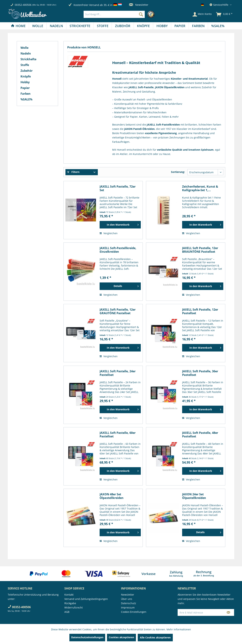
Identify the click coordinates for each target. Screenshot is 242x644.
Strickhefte (28, 59)
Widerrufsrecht (74, 608)
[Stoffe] (103, 26)
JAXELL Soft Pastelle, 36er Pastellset (200, 373)
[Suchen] (141, 14)
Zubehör (27, 71)
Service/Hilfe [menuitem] (219, 5)
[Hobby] (162, 26)
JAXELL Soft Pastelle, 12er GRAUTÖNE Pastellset (118, 311)
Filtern (73, 172)
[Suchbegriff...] (114, 14)
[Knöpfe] (143, 26)
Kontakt (69, 595)
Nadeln (26, 53)
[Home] (18, 26)
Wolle (24, 48)
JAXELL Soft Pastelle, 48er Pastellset (200, 435)
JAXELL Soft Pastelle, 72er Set (118, 188)
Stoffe (25, 65)
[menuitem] (120, 14)
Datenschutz (129, 603)
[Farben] (198, 26)
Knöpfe (26, 76)
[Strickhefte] (80, 26)
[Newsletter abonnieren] (228, 612)
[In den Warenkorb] (120, 225)
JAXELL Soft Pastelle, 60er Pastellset (118, 435)
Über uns (127, 599)
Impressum (128, 608)
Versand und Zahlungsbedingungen (86, 599)
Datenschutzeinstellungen (87, 637)
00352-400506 (23, 5)
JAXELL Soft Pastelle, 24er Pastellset (118, 373)
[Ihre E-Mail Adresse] (200, 612)
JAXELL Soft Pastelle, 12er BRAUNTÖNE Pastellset (200, 250)
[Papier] (180, 26)
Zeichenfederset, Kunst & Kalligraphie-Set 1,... (200, 188)
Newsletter (139, 5)
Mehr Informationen (179, 629)
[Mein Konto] (202, 14)
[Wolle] (38, 26)
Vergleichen (109, 233)
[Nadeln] (56, 26)
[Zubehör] (123, 26)
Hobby (25, 82)
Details (126, 286)
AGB (67, 612)
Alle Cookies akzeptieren (155, 637)
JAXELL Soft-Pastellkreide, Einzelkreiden (118, 250)
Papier (25, 88)
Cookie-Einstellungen (134, 612)
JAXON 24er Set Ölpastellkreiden (194, 496)
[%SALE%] (218, 26)
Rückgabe (70, 603)
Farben (26, 94)
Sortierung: (178, 172)
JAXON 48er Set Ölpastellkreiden (112, 496)
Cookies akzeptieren (121, 637)
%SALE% (26, 99)
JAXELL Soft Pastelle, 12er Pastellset (200, 311)
